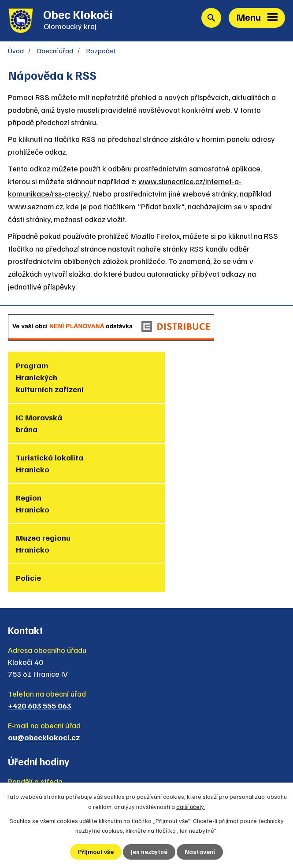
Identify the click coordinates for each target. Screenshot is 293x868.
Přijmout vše (96, 852)
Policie (167, 458)
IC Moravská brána (178, 372)
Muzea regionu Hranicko (43, 464)
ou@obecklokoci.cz (44, 630)
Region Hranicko (171, 424)
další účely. (191, 806)
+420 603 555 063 (39, 598)
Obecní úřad (55, 51)
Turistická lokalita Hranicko (50, 424)
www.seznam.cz (35, 207)
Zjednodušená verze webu (64, 773)
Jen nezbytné (149, 852)
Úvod (16, 51)
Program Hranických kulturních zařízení (50, 378)
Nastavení (200, 852)
